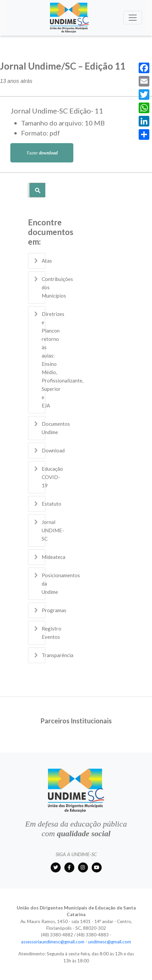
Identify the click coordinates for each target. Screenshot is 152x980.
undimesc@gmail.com (109, 942)
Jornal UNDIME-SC (53, 530)
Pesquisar (37, 190)
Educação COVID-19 (52, 477)
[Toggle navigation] (133, 18)
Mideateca (53, 557)
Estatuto (51, 504)
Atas (47, 261)
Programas (54, 610)
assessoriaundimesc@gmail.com (53, 942)
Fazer (42, 153)
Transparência (57, 655)
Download (53, 450)
